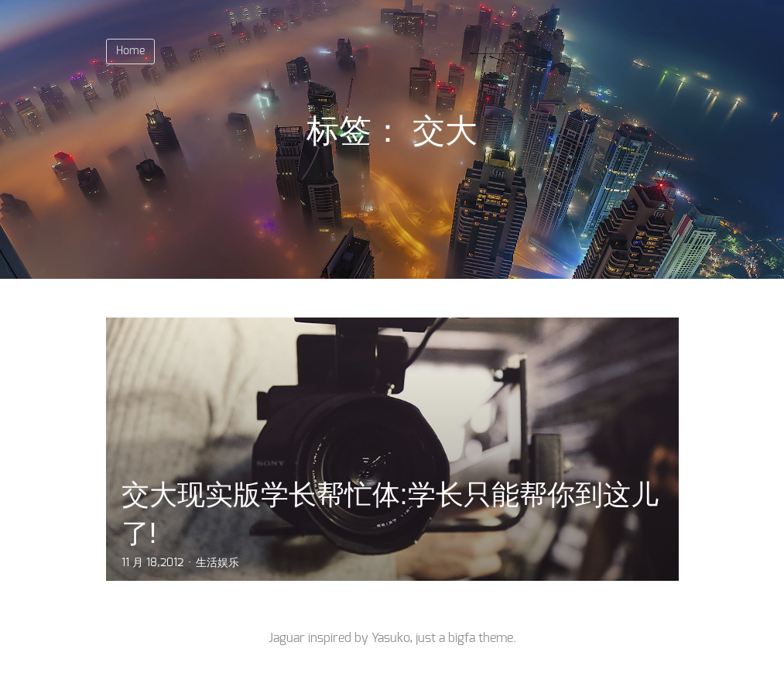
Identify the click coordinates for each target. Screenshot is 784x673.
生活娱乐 (217, 563)
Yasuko (390, 638)
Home (130, 51)
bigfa (462, 638)
